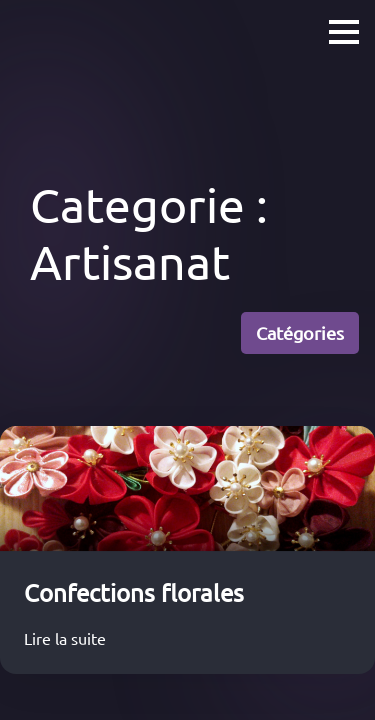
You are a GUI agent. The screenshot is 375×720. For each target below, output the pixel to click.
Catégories (300, 332)
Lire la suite (69, 638)
